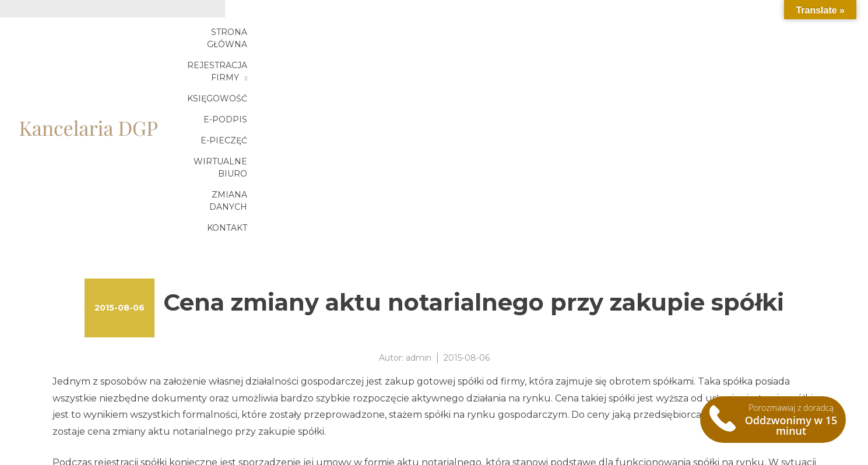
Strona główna (320, 39)
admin (419, 197)
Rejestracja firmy (425, 39)
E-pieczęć (667, 39)
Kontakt (776, 60)
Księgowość (529, 39)
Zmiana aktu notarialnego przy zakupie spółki (159, 412)
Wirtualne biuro (753, 39)
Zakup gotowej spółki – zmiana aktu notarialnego (167, 426)
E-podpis (601, 39)
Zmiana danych (697, 60)
